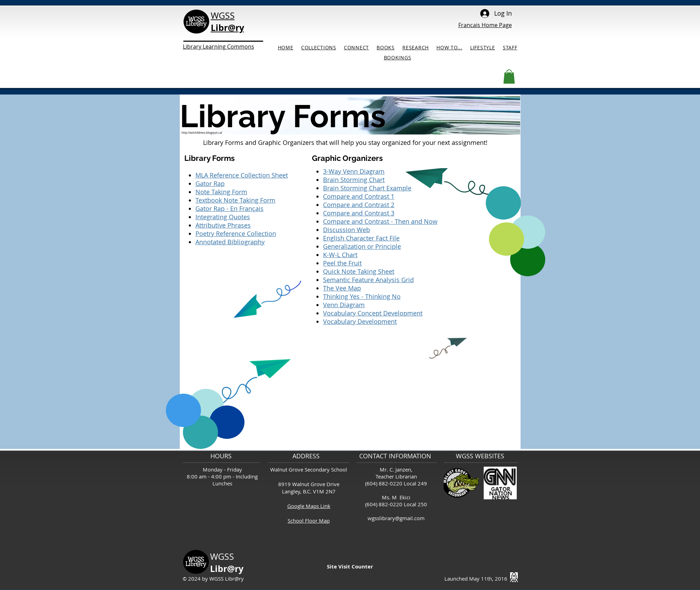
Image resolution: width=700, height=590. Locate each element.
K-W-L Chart (340, 255)
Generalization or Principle (362, 246)
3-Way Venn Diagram (354, 171)
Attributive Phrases (223, 225)
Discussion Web (347, 230)
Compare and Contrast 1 (359, 196)
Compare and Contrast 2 (359, 205)
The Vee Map (342, 288)
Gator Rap (210, 183)
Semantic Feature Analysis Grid (368, 280)
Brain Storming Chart (354, 180)
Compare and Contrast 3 (359, 213)
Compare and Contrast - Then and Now (380, 221)
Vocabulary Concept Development (373, 313)
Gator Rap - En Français (230, 208)
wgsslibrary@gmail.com (396, 518)
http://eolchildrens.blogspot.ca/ (202, 133)
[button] (509, 77)
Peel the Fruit (342, 263)
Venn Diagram (344, 305)
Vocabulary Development (360, 321)
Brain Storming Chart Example (367, 188)
